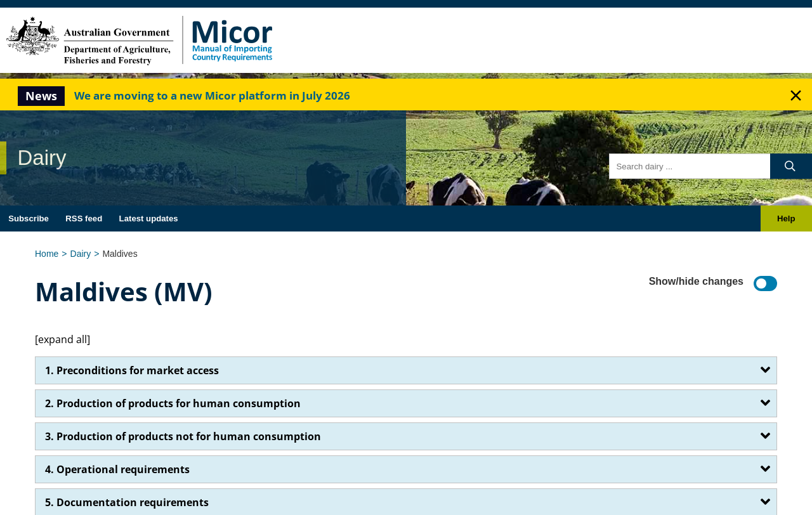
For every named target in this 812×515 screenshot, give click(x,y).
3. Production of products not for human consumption (183, 436)
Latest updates (149, 218)
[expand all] (62, 339)
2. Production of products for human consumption (173, 403)
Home (47, 254)
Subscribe (29, 218)
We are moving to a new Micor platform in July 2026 (212, 95)
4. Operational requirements (117, 469)
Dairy (81, 254)
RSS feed (84, 218)
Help (786, 218)
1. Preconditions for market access (132, 370)
